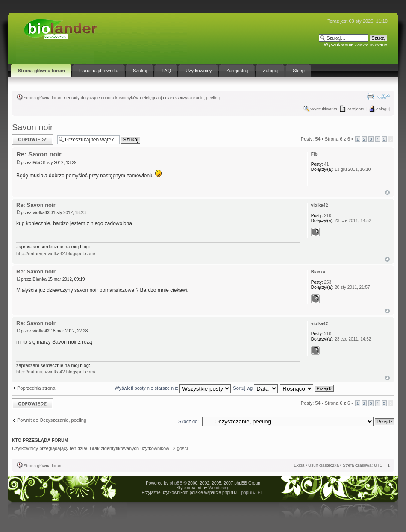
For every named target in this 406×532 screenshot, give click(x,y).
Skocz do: (188, 421)
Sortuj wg (255, 388)
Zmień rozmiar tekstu (384, 97)
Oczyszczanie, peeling (199, 98)
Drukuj (371, 97)
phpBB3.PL (252, 492)
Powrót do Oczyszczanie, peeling (52, 420)
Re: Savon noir (39, 154)
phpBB (176, 483)
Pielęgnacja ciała (158, 98)
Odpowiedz (32, 140)
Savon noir (32, 127)
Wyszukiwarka (324, 109)
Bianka (40, 279)
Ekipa (299, 465)
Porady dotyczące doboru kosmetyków (102, 98)
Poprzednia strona (36, 388)
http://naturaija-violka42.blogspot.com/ (56, 253)
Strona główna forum (43, 98)
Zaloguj (383, 109)
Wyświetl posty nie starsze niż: (173, 388)
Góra (387, 193)
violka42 (41, 213)
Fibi (36, 163)
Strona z (337, 139)
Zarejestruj (357, 109)
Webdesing (219, 488)
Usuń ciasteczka (324, 465)
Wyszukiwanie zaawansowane (356, 44)
